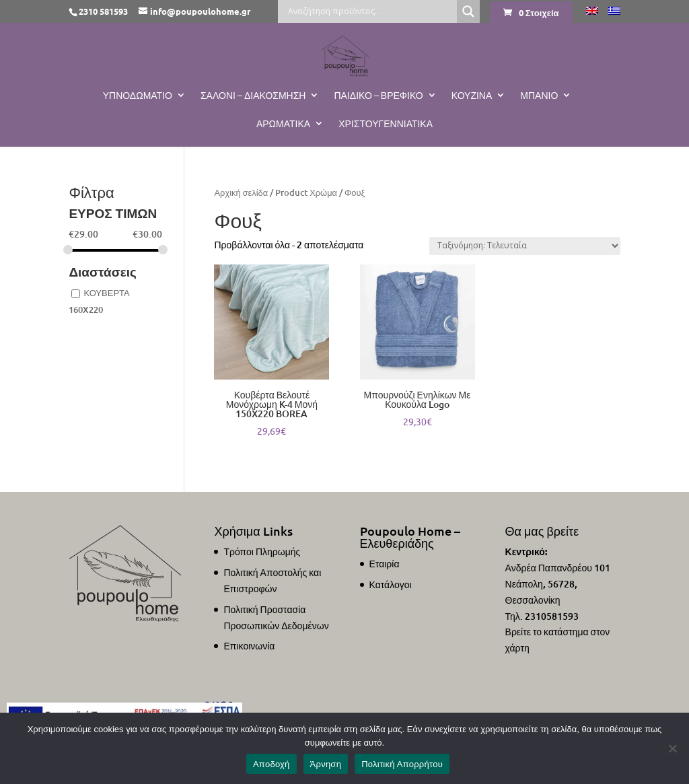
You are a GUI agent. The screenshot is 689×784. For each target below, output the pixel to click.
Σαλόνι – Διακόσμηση (253, 96)
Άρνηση (326, 764)
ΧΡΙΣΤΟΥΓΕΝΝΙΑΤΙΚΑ (386, 124)
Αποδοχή (271, 764)
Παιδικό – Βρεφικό (378, 96)
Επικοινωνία (249, 646)
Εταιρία (385, 564)
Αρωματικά (283, 124)
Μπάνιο (539, 96)
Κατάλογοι (391, 584)
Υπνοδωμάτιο (138, 96)
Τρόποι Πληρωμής (262, 551)
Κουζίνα (472, 96)
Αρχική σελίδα (241, 192)
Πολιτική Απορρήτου (402, 764)
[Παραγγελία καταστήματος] (525, 246)
